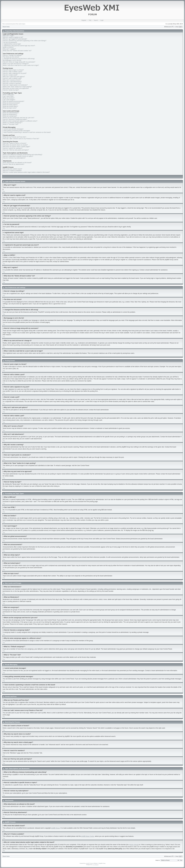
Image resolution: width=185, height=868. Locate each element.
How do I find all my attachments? (14, 164)
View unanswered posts (9, 24)
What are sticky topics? (10, 105)
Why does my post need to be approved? (16, 88)
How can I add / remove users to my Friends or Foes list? (21, 139)
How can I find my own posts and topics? (16, 150)
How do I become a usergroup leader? (15, 119)
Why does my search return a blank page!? (16, 147)
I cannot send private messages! (13, 129)
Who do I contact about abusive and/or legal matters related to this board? (26, 172)
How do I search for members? (13, 148)
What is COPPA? (8, 47)
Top (4, 191)
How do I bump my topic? (11, 90)
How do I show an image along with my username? (19, 62)
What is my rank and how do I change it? (16, 64)
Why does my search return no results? (15, 145)
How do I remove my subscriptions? (14, 158)
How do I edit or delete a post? (13, 72)
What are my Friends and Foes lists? (14, 137)
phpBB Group (55, 828)
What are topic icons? (10, 108)
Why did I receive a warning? (12, 83)
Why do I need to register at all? (13, 37)
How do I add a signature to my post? (15, 73)
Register (84, 20)
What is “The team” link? (11, 124)
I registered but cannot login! (12, 44)
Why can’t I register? (9, 49)
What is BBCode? (9, 95)
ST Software (95, 865)
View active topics (21, 24)
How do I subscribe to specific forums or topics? (18, 156)
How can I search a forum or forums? (15, 143)
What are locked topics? (10, 106)
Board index (6, 27)
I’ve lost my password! (10, 42)
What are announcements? (11, 103)
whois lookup (134, 845)
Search (96, 20)
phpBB (87, 863)
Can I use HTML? (8, 96)
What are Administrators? (11, 113)
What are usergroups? (10, 116)
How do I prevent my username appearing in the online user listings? (25, 41)
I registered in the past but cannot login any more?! (19, 46)
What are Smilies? (9, 98)
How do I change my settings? (12, 55)
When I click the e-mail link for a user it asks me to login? (21, 65)
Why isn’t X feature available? (12, 171)
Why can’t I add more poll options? (14, 77)
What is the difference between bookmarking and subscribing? (23, 155)
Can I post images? (9, 100)
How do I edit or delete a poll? (12, 78)
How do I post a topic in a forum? (13, 70)
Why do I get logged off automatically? (15, 39)
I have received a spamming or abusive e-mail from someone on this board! (27, 132)
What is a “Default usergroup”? (13, 123)
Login (102, 20)
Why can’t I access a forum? (12, 80)
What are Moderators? (10, 114)
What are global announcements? (14, 101)
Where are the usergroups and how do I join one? (19, 118)
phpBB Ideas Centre (88, 836)
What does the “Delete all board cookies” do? (17, 51)
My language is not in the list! (12, 60)
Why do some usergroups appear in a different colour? (20, 121)
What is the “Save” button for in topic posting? (17, 87)
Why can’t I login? (9, 36)
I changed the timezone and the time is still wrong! (19, 59)
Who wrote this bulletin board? (12, 169)
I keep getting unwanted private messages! (16, 131)
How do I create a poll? (10, 75)
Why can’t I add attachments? (12, 82)
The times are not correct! (11, 57)
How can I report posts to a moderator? (15, 85)
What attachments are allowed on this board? (17, 163)
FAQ (90, 20)
